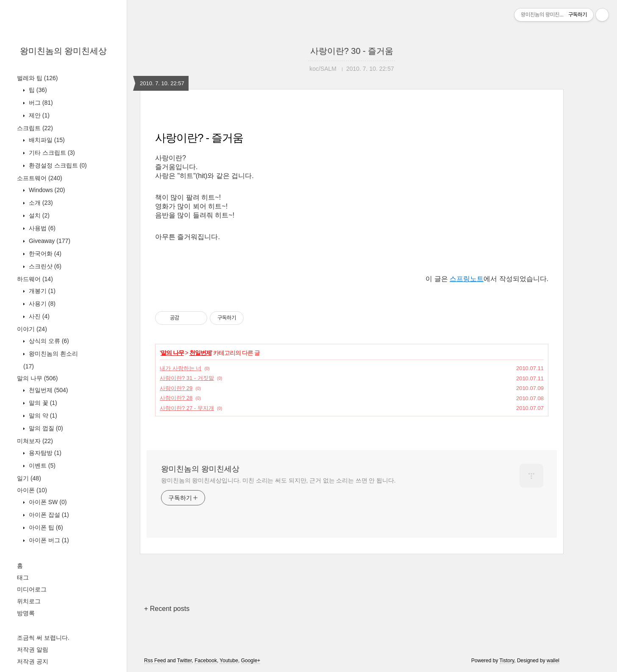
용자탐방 (44, 453)
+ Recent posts (167, 609)
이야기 (32, 329)
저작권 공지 (33, 661)
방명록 (26, 613)
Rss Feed (155, 661)
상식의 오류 (48, 341)
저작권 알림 (33, 650)
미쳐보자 (35, 441)
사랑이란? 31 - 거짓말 (187, 378)
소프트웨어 (40, 178)
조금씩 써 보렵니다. (43, 638)
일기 (29, 478)
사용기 (41, 304)
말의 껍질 (45, 428)
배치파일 (46, 140)
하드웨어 (35, 279)
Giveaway (49, 241)
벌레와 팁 (37, 78)
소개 (40, 203)
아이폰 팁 (45, 527)
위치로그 (29, 601)
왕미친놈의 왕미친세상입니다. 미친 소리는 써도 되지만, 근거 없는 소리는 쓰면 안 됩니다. (278, 480)
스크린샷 (44, 266)
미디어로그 (32, 589)
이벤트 (41, 466)
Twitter (185, 661)
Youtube (229, 661)
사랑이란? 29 (176, 388)
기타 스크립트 (51, 153)
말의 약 (42, 415)
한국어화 (44, 254)
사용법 (41, 228)
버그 (40, 103)
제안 (38, 115)
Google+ (251, 661)
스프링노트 (467, 279)
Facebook (206, 661)
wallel (553, 661)
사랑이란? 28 (176, 398)
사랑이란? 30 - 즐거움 (352, 51)
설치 (38, 215)
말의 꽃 (42, 403)
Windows (46, 190)
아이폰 (32, 490)
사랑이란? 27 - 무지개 (187, 408)
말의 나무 (37, 378)
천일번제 (47, 390)
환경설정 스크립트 (57, 165)
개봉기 (41, 291)
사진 (38, 316)
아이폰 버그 (48, 540)
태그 (23, 577)
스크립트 (35, 128)
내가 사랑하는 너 (181, 368)
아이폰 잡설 (48, 515)
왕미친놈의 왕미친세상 (64, 51)
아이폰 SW (47, 502)
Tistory (507, 661)
